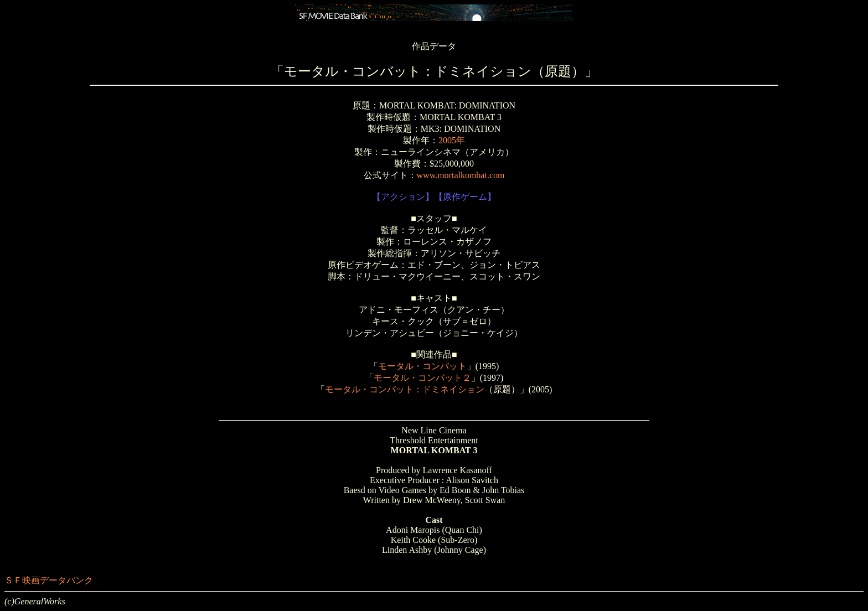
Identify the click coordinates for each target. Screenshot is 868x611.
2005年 (452, 140)
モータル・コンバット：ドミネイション (405, 389)
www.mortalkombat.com (461, 175)
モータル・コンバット (422, 366)
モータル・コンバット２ (422, 378)
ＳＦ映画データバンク (49, 580)
